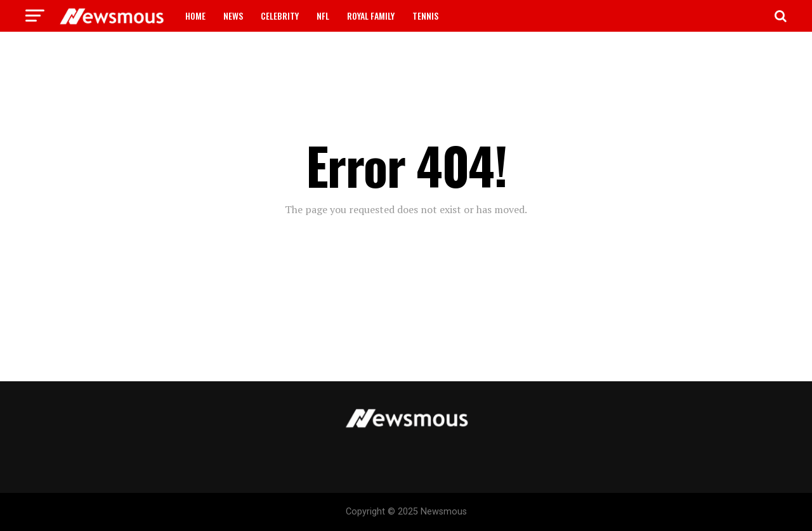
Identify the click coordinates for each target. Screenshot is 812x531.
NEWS (233, 16)
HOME (195, 16)
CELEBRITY (280, 16)
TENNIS (425, 16)
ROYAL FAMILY (371, 16)
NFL (323, 16)
